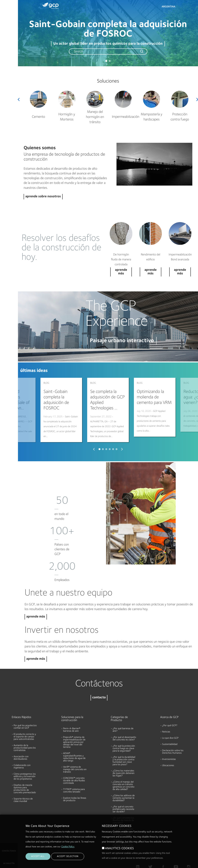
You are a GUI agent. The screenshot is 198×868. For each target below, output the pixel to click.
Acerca (5, 56)
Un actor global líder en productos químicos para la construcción (108, 44)
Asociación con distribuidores (21, 740)
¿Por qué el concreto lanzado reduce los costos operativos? (123, 814)
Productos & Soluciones (9, 11)
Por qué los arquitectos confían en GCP (25, 709)
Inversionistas (169, 741)
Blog (4, 71)
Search (185, 8)
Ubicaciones (168, 747)
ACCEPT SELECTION (68, 856)
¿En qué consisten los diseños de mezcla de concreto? (123, 802)
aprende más (36, 599)
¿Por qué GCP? (170, 708)
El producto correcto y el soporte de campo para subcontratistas (25, 719)
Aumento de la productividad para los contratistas (25, 730)
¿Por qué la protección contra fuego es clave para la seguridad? (124, 730)
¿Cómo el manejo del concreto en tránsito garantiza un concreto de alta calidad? (124, 768)
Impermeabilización (126, 117)
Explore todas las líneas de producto (75, 781)
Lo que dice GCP (170, 720)
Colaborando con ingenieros (22, 749)
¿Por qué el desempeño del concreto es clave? (124, 720)
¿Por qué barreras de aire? (123, 712)
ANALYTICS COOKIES (120, 848)
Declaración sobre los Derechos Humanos (173, 734)
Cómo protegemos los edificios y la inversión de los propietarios (25, 758)
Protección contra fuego (180, 117)
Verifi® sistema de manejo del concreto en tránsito (75, 751)
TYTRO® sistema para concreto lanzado (74, 773)
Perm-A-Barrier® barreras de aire (72, 712)
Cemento (38, 117)
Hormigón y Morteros (67, 117)
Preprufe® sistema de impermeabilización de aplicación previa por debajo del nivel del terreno (74, 724)
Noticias (166, 714)
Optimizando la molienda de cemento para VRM (154, 397)
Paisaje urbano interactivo (122, 341)
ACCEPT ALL (38, 856)
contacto (99, 680)
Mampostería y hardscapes (151, 117)
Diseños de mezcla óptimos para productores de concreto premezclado (25, 771)
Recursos (7, 41)
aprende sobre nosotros (43, 197)
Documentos (9, 27)
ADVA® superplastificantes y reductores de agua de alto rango (74, 739)
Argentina (168, 7)
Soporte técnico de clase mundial (23, 782)
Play (154, 164)
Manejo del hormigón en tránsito (95, 117)
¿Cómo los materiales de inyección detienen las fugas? (124, 755)
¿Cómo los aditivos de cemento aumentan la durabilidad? (124, 780)
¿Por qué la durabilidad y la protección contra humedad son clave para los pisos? (124, 743)
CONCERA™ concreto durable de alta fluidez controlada (74, 763)
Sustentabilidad (170, 726)
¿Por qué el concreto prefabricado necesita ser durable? (123, 791)
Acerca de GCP (169, 699)
